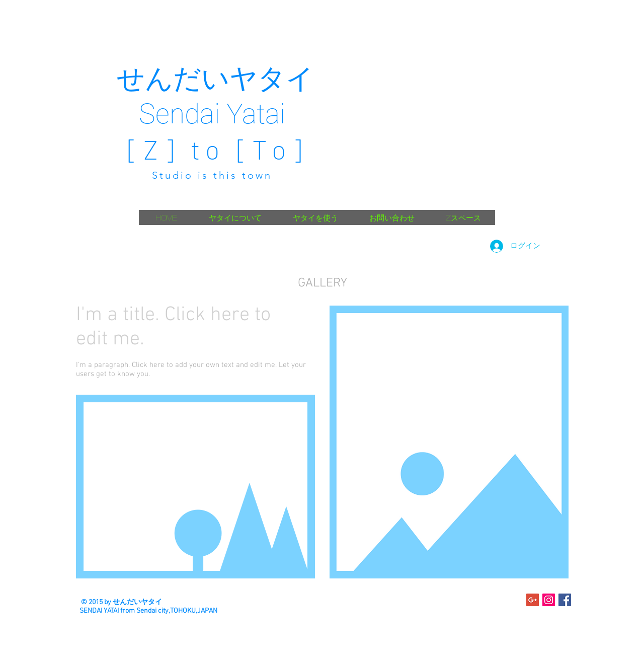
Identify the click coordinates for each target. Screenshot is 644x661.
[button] (195, 487)
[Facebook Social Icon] (565, 600)
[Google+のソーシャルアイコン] (533, 600)
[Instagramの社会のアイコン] (549, 600)
